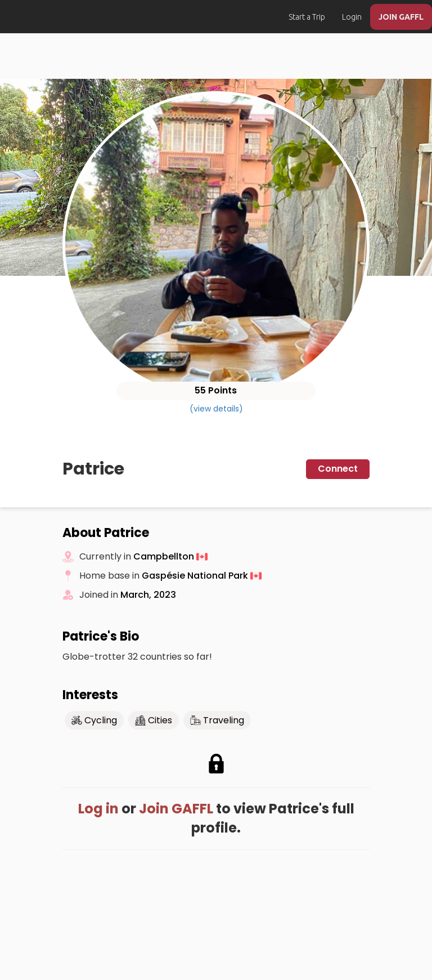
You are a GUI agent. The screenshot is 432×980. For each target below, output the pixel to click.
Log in (98, 809)
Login (352, 17)
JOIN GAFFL (401, 17)
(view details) (216, 409)
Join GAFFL (176, 809)
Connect (338, 469)
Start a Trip (307, 17)
